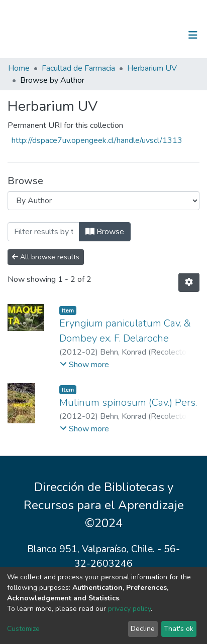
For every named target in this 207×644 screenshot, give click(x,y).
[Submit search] (141, 35)
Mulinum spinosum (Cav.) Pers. (128, 402)
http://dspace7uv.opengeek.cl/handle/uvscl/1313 (97, 140)
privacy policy (129, 609)
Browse (105, 232)
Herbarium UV (152, 68)
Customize (23, 629)
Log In (162, 35)
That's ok (179, 629)
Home (19, 68)
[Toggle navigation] (193, 35)
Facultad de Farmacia (78, 68)
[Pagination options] (189, 282)
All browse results (46, 257)
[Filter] (43, 232)
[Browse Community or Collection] (103, 201)
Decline (143, 629)
